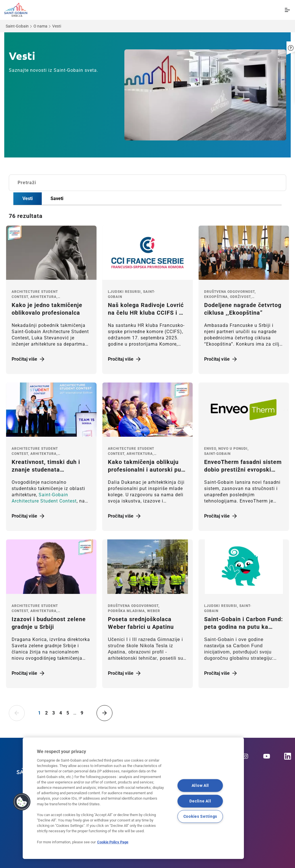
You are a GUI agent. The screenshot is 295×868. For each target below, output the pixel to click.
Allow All (200, 786)
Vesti (28, 198)
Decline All (200, 801)
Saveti (57, 198)
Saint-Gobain (17, 26)
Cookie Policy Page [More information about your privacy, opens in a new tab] (113, 842)
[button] (291, 46)
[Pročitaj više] (51, 253)
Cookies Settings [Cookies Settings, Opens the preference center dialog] (200, 816)
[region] (133, 798)
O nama (40, 26)
